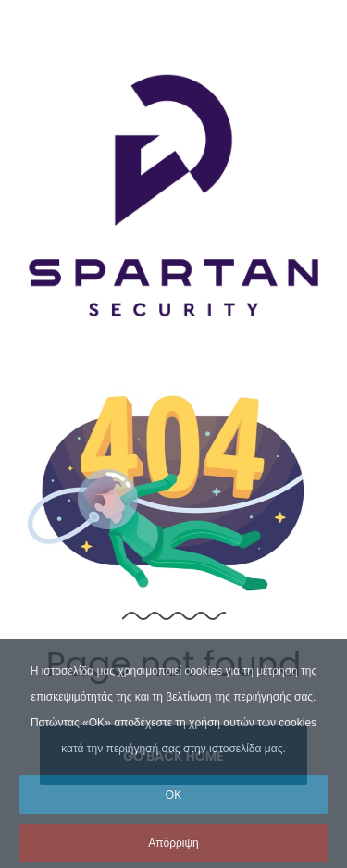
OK (173, 815)
